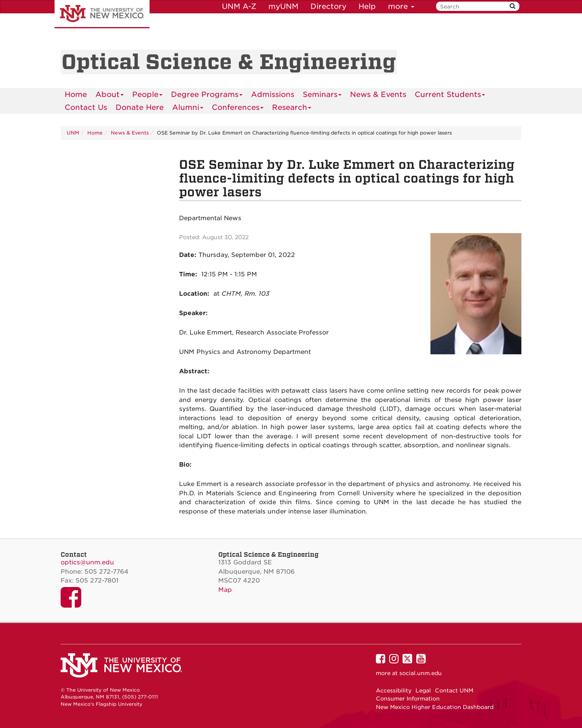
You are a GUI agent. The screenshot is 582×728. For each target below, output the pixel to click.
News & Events (378, 94)
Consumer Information (408, 699)
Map (225, 590)
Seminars (322, 96)
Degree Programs (207, 96)
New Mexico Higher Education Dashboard (435, 707)
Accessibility (394, 690)
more (401, 6)
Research (292, 108)
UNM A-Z (239, 6)
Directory (328, 6)
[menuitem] (76, 95)
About (110, 96)
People (148, 96)
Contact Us (86, 107)
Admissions (273, 94)
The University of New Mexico (102, 14)
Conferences (238, 108)
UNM (73, 133)
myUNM (283, 6)
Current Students (450, 96)
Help (367, 6)
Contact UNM (454, 690)
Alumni (188, 108)
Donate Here (140, 107)
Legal (423, 690)
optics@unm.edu (87, 562)
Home (76, 94)
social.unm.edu (421, 673)
